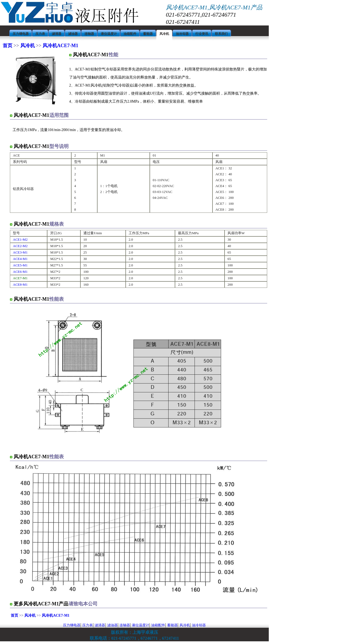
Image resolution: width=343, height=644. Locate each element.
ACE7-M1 (20, 278)
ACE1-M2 (20, 239)
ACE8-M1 (20, 284)
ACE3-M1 (20, 252)
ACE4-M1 (20, 259)
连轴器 (125, 625)
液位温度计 (141, 625)
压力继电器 (72, 625)
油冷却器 (199, 625)
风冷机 (27, 46)
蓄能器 (172, 625)
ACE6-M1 (20, 272)
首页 (8, 46)
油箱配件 (158, 625)
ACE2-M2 (20, 246)
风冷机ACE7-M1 (60, 46)
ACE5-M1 (20, 265)
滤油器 (112, 625)
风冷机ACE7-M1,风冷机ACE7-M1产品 (214, 7)
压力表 (87, 625)
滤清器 (100, 625)
